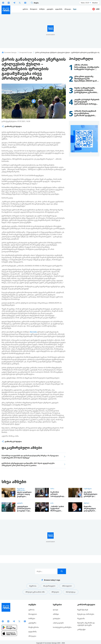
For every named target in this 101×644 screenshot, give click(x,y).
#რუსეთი (55, 592)
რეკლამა (81, 618)
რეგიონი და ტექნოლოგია (21, 489)
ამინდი (56, 614)
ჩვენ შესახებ (83, 610)
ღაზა (52, 503)
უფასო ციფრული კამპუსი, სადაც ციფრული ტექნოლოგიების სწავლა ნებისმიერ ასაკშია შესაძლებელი (24, 494)
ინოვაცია (32, 636)
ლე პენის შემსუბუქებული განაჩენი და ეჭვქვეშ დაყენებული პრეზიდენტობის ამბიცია (91, 494)
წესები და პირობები (86, 614)
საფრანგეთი (88, 489)
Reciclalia (33, 332)
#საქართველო (49, 586)
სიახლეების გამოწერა (62, 627)
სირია (52, 489)
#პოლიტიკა (71, 592)
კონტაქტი (81, 629)
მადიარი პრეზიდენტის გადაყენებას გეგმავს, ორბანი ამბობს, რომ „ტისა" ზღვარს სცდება (91, 509)
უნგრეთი (87, 503)
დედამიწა (33, 632)
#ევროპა (33, 586)
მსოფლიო (33, 614)
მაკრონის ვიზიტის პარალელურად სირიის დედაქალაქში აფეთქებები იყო (58, 494)
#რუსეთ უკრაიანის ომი (35, 592)
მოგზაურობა (34, 627)
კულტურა (20, 503)
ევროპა (31, 610)
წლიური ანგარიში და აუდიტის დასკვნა (86, 624)
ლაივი (55, 610)
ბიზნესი (32, 618)
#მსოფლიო (67, 586)
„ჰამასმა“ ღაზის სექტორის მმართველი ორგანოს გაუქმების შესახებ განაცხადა (57, 509)
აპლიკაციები (58, 623)
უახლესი (57, 618)
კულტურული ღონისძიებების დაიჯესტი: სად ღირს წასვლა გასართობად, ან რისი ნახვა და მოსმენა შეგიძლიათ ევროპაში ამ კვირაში (24, 509)
